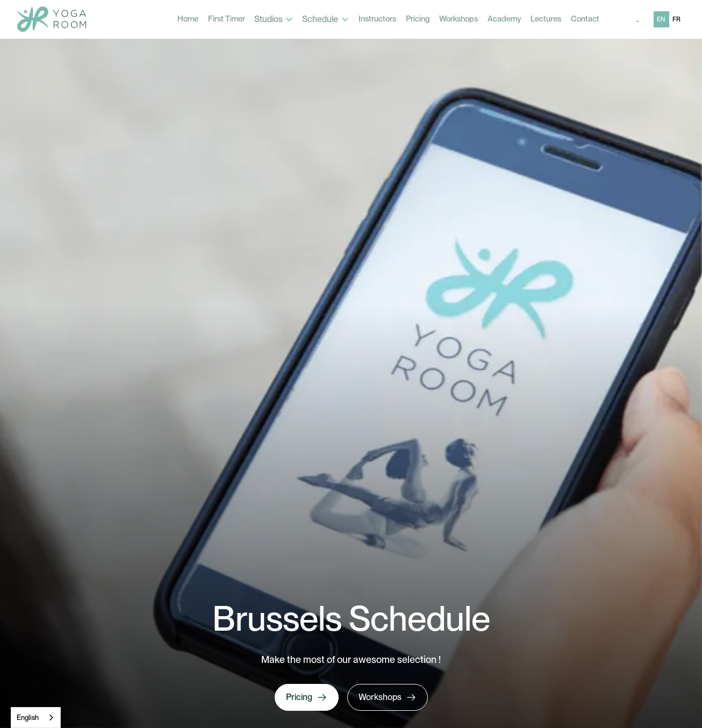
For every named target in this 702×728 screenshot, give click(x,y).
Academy (504, 19)
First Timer (227, 19)
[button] (274, 19)
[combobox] (36, 718)
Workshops (459, 19)
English (28, 718)
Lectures (546, 19)
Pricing (418, 19)
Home (188, 19)
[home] (52, 19)
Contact (585, 19)
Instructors (377, 19)
